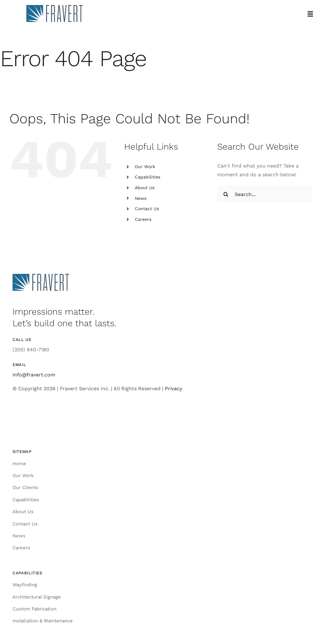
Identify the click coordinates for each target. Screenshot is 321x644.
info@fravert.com (34, 375)
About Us (145, 188)
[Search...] (264, 194)
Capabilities (147, 177)
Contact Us (147, 209)
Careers (143, 219)
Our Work (145, 167)
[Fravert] (55, 7)
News (141, 198)
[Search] (226, 194)
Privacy (174, 389)
